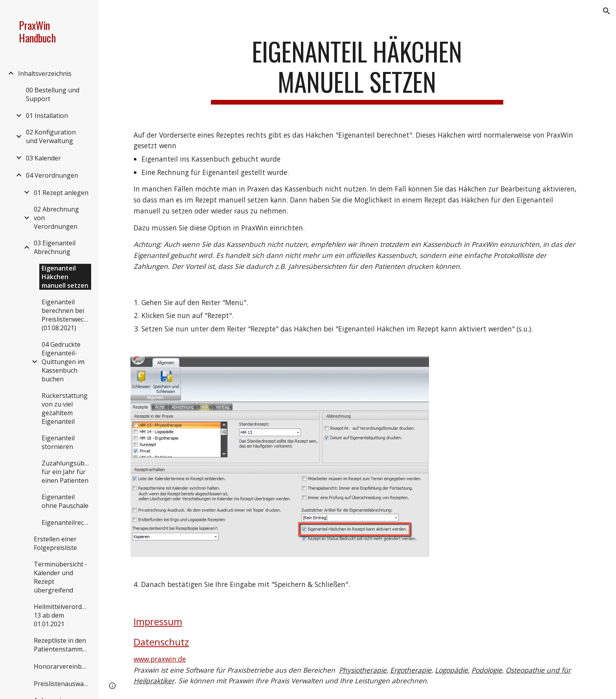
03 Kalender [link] (43, 158)
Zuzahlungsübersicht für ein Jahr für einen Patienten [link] (67, 472)
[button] (607, 11)
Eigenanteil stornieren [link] (58, 442)
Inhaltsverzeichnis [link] (45, 74)
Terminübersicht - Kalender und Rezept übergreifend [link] (60, 577)
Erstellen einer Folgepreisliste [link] (55, 543)
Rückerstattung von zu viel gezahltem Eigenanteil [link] (65, 408)
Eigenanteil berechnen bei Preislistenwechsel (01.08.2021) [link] (67, 315)
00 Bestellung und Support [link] (53, 94)
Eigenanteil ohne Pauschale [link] (65, 501)
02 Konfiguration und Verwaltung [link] (51, 136)
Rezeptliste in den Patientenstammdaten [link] (62, 645)
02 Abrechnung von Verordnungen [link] (56, 218)
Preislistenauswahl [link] (61, 684)
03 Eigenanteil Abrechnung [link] (55, 247)
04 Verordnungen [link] (52, 175)
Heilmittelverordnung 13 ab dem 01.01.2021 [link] (62, 615)
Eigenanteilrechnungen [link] (67, 522)
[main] (357, 70)
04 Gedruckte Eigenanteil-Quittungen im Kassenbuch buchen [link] (63, 362)
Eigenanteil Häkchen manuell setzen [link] (65, 277)
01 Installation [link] (47, 116)
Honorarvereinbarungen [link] (62, 666)
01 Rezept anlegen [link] (61, 193)
